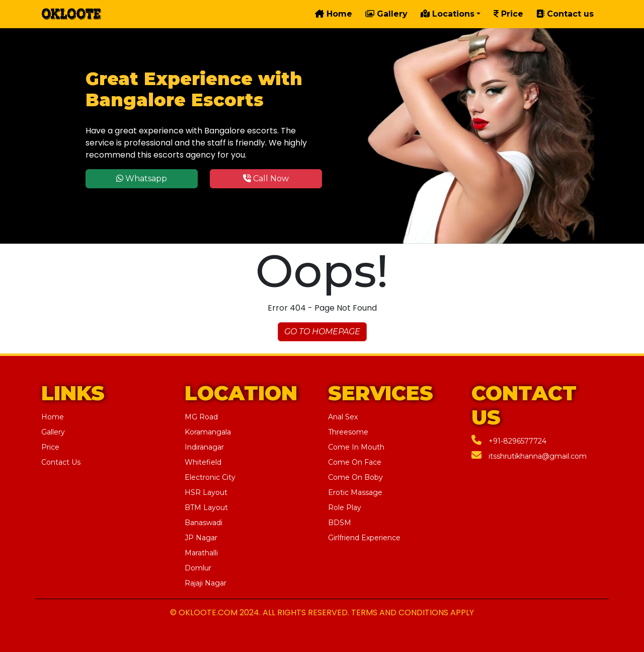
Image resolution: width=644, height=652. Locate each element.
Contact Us (61, 462)
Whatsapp (142, 178)
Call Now (266, 178)
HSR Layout (206, 492)
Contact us (565, 14)
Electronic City (210, 477)
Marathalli (201, 553)
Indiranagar (204, 447)
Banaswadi (204, 523)
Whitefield (203, 462)
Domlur (198, 568)
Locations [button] (448, 14)
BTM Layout (206, 508)
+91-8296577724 (509, 441)
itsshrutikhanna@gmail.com (529, 456)
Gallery (386, 14)
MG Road (201, 417)
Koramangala (208, 432)
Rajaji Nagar (206, 583)
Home (334, 14)
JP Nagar (201, 538)
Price (508, 14)
